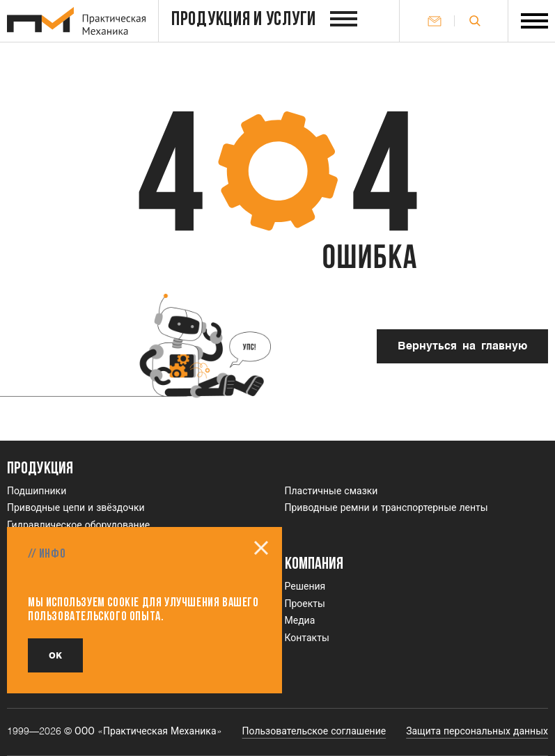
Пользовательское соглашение (314, 732)
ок (55, 655)
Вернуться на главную (462, 346)
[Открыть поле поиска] (475, 21)
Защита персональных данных (477, 732)
